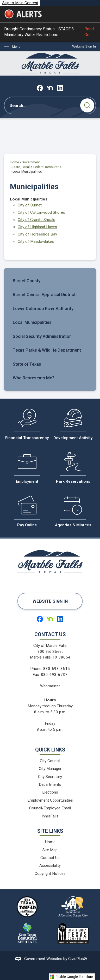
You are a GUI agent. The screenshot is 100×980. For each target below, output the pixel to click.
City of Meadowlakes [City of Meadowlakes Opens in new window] (36, 241)
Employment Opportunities (50, 800)
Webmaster (50, 686)
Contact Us (50, 858)
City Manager (50, 769)
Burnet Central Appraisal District (44, 294)
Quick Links (50, 750)
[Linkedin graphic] (60, 88)
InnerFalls (50, 816)
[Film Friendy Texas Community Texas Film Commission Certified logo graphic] (73, 933)
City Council (50, 761)
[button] (87, 105)
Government (31, 162)
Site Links (50, 831)
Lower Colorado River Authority (43, 308)
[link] (84, 46)
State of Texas (27, 364)
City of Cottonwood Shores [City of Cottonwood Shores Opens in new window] (41, 212)
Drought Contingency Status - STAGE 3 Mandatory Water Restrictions (50, 32)
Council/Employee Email (50, 808)
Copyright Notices (50, 874)
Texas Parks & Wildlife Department (47, 350)
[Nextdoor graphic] (50, 88)
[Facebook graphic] (40, 88)
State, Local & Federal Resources (37, 167)
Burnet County (27, 281)
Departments (50, 784)
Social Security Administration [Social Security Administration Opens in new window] (42, 336)
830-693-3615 (57, 669)
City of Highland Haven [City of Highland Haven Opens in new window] (37, 227)
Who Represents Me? (34, 378)
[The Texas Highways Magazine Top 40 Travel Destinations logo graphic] (27, 907)
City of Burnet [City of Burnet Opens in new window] (30, 205)
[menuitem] (50, 281)
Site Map (50, 850)
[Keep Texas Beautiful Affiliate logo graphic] (27, 933)
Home (14, 162)
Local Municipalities (32, 322)
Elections (50, 792)
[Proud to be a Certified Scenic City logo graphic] (73, 907)
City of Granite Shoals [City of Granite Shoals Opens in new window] (36, 220)
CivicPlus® (78, 959)
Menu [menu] (16, 47)
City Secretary (50, 777)
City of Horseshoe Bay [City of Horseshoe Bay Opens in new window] (37, 234)
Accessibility (50, 865)
